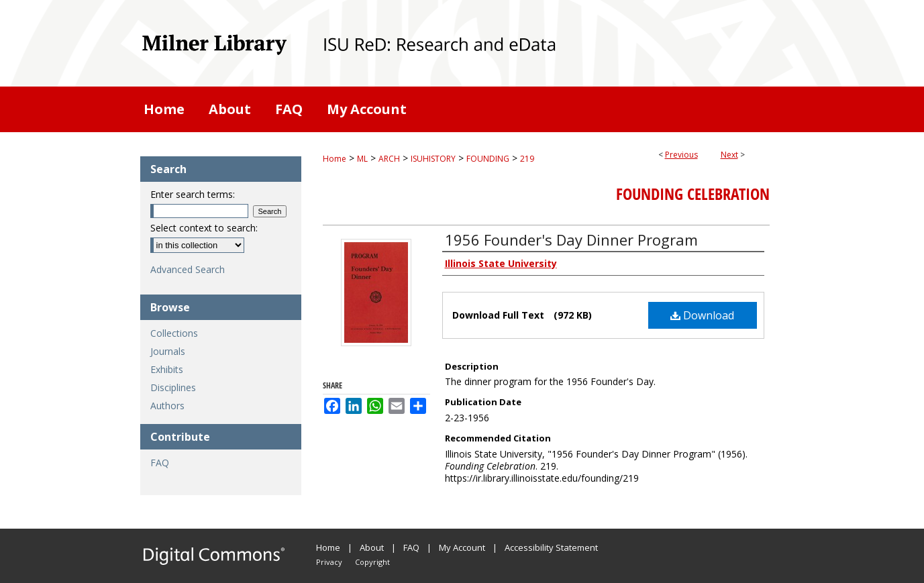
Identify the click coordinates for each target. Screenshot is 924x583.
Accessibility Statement (551, 547)
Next (729, 155)
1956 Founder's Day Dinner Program (571, 240)
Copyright (372, 562)
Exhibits (167, 369)
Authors (167, 406)
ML (362, 159)
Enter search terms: (193, 194)
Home (335, 159)
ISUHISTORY (433, 159)
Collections (174, 333)
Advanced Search (188, 269)
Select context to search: (204, 228)
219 (527, 159)
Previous (681, 155)
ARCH (389, 159)
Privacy (329, 562)
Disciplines (173, 387)
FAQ (160, 463)
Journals (168, 351)
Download (702, 315)
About (372, 547)
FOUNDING (488, 159)
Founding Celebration (693, 194)
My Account (462, 547)
